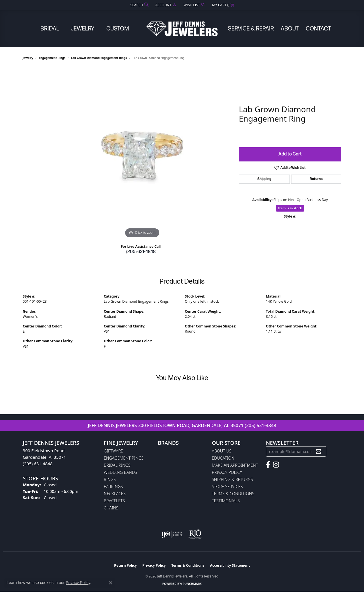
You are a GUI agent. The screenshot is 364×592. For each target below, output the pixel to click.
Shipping (264, 179)
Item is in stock (290, 208)
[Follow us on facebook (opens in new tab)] (268, 465)
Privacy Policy (227, 472)
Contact (318, 29)
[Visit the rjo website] (195, 534)
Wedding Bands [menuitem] (120, 472)
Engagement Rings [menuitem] (124, 458)
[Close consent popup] (111, 583)
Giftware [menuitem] (113, 451)
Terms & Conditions (233, 494)
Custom (118, 29)
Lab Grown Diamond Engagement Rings (99, 58)
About (290, 29)
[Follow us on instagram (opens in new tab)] (276, 465)
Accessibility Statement (230, 565)
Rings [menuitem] (110, 479)
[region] (142, 154)
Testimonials (226, 501)
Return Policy (125, 565)
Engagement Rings (52, 58)
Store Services (227, 486)
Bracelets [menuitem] (114, 501)
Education (223, 458)
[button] (139, 5)
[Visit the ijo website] (172, 534)
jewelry (28, 58)
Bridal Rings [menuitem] (117, 465)
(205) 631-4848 (141, 252)
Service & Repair (251, 29)
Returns (316, 179)
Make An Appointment (235, 465)
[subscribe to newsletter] (318, 451)
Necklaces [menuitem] (115, 494)
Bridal (50, 29)
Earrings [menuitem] (113, 486)
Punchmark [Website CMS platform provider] (192, 584)
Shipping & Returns (232, 479)
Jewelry (83, 29)
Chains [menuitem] (111, 508)
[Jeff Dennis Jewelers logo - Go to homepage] (182, 29)
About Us (222, 451)
